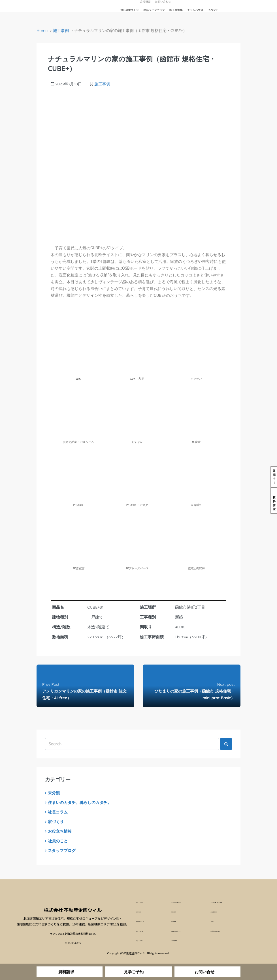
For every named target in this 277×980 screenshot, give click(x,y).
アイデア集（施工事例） (225, 903)
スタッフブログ (62, 851)
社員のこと (58, 841)
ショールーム (144, 932)
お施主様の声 (219, 912)
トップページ (144, 903)
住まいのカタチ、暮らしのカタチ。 (80, 802)
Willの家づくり (130, 10)
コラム (214, 922)
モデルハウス (195, 10)
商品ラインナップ (154, 10)
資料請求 (177, 912)
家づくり (56, 822)
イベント (213, 10)
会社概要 (142, 912)
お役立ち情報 (60, 831)
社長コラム (58, 812)
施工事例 (61, 31)
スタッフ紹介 (144, 942)
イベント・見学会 (182, 903)
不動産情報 (178, 942)
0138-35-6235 (73, 942)
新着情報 (177, 922)
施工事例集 (176, 10)
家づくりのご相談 (221, 932)
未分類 (54, 793)
